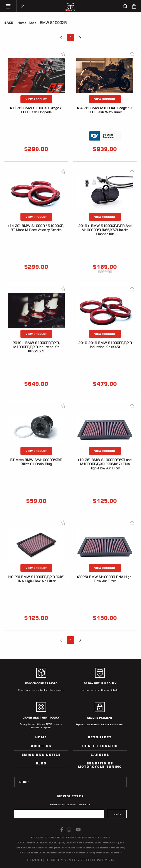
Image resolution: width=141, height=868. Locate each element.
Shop (32, 23)
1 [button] (71, 38)
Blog (41, 763)
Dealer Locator (100, 746)
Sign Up (117, 814)
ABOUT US (41, 746)
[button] (61, 38)
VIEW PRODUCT (36, 99)
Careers (100, 755)
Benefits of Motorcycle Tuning (100, 765)
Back (9, 23)
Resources (100, 737)
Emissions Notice (41, 755)
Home (22, 23)
